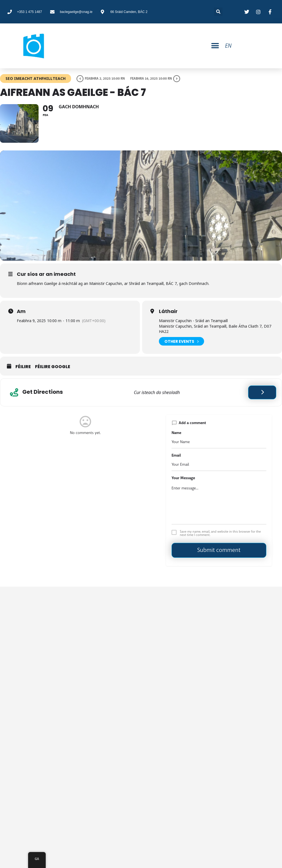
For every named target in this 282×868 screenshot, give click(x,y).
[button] (215, 46)
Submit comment (219, 550)
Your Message (183, 478)
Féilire (23, 367)
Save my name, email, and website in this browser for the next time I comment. (220, 533)
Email (176, 455)
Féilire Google (53, 367)
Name (176, 433)
